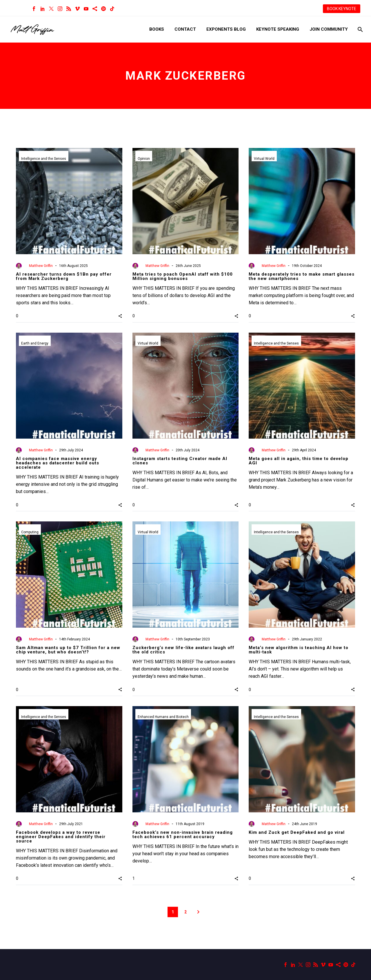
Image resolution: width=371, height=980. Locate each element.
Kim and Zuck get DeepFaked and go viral (297, 832)
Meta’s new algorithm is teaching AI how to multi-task (299, 650)
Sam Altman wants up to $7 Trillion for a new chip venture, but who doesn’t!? (68, 650)
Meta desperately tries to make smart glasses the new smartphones (302, 276)
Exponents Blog (226, 29)
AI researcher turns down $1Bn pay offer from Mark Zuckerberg (64, 276)
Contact (185, 29)
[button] (120, 316)
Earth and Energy (35, 343)
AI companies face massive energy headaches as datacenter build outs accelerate (58, 463)
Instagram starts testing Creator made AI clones (180, 461)
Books (157, 29)
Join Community (329, 29)
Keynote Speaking (278, 29)
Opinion (144, 159)
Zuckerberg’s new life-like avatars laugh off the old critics (183, 650)
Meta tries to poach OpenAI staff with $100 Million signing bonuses (183, 276)
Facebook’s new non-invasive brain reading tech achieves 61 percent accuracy (183, 835)
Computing (30, 532)
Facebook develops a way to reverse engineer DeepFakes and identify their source (61, 837)
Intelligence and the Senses (44, 159)
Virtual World (264, 159)
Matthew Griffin (41, 266)
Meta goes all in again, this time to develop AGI (299, 461)
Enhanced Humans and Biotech (163, 717)
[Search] (360, 29)
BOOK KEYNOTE (342, 9)
